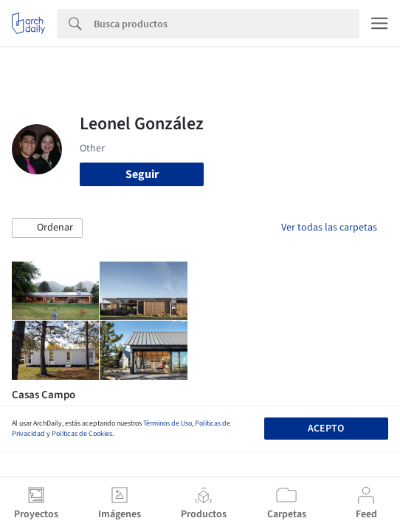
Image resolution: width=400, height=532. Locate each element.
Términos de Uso (168, 423)
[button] (47, 228)
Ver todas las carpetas (329, 228)
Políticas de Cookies (82, 434)
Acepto (326, 429)
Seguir (142, 174)
